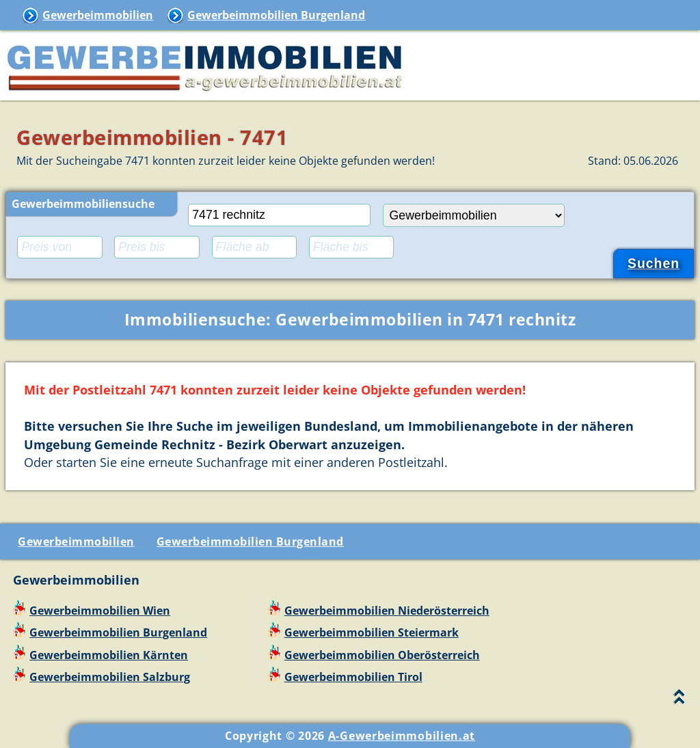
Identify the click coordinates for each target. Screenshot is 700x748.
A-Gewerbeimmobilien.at (402, 736)
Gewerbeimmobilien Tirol (353, 677)
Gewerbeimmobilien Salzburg (110, 677)
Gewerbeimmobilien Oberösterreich (382, 655)
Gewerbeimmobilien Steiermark (372, 632)
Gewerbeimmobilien (98, 15)
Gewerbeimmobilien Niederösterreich (387, 611)
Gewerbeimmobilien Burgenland (276, 15)
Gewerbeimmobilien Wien (100, 611)
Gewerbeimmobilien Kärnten (109, 655)
